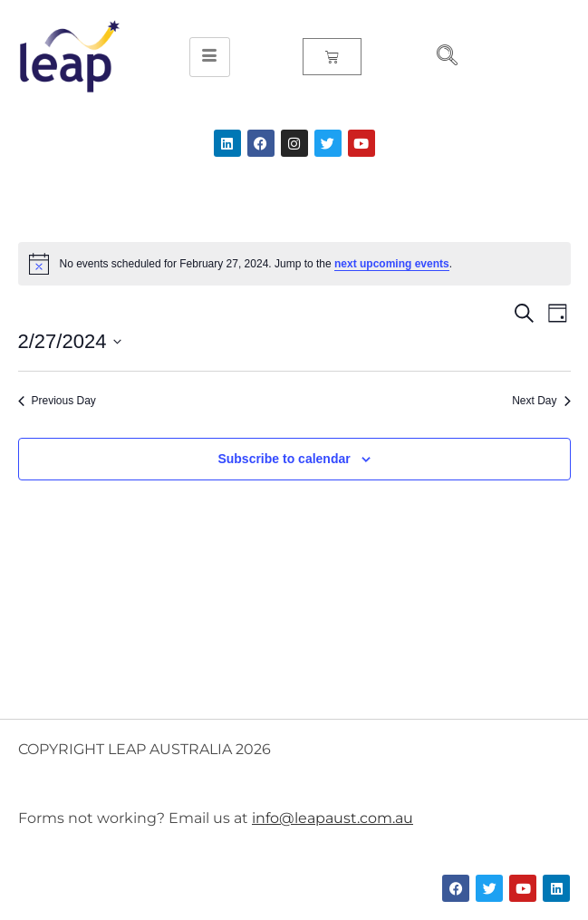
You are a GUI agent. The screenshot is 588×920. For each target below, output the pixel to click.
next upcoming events (392, 264)
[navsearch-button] (439, 57)
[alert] (294, 264)
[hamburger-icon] (210, 57)
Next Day (541, 401)
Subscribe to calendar (284, 459)
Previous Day (57, 401)
